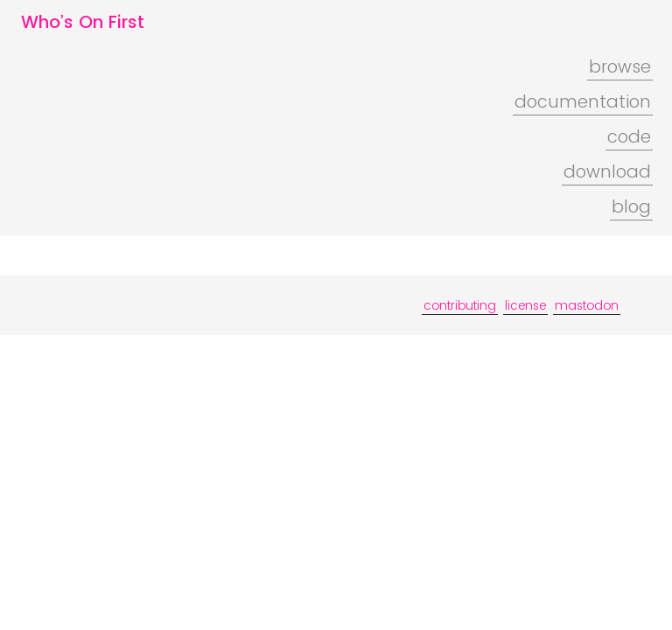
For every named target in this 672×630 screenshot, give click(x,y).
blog (631, 206)
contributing (460, 305)
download (607, 171)
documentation (583, 101)
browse (620, 66)
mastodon (587, 305)
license (525, 305)
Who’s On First (83, 22)
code (629, 136)
